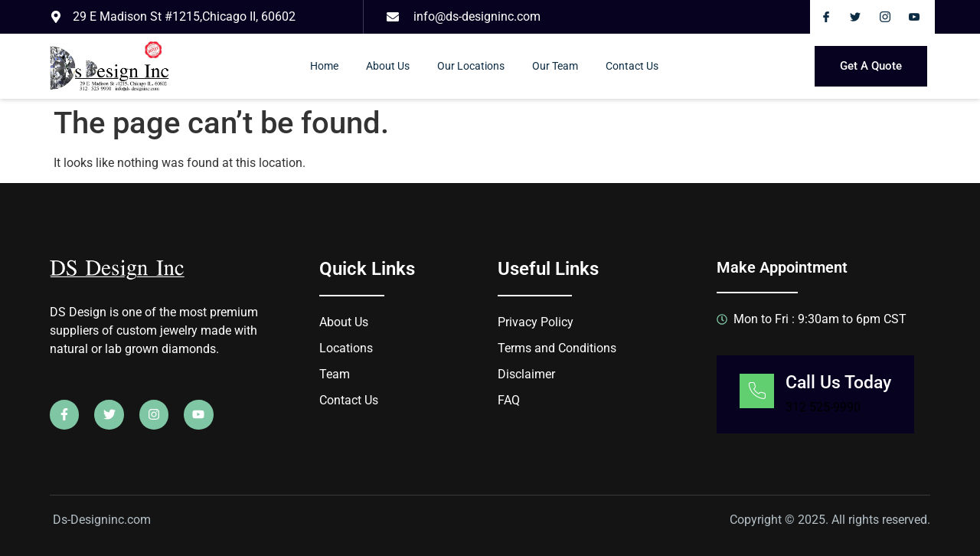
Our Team (555, 66)
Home (324, 66)
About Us (388, 66)
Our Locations (471, 66)
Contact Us (632, 66)
